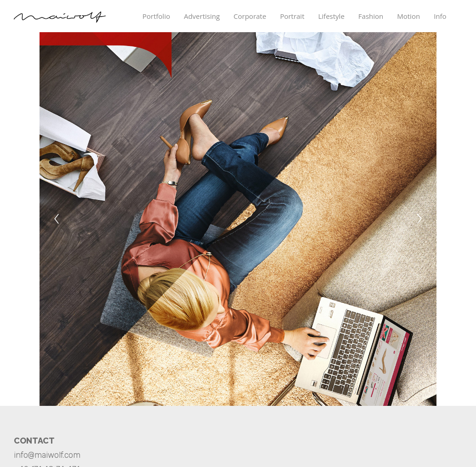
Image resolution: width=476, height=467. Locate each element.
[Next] (419, 219)
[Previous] (57, 219)
